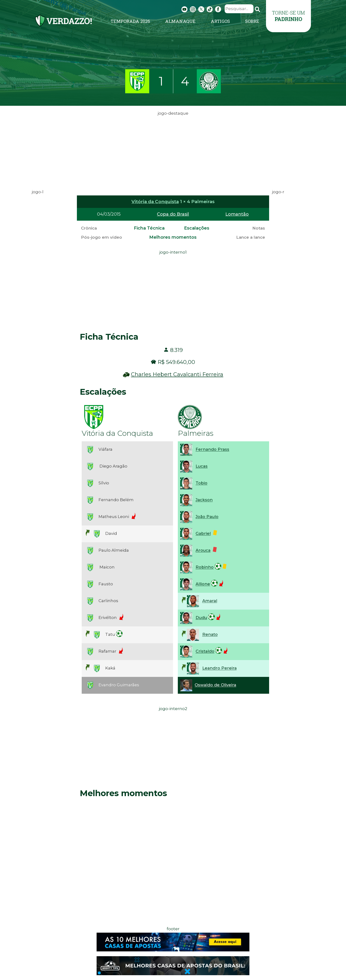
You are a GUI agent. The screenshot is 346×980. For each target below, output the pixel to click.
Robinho (205, 567)
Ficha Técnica (149, 228)
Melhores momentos (173, 237)
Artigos (220, 21)
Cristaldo (205, 651)
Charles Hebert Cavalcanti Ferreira (177, 374)
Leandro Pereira (219, 668)
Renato (210, 635)
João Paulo (207, 517)
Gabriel (203, 534)
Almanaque (180, 21)
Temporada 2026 (130, 21)
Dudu (201, 618)
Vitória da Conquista (155, 202)
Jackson (204, 500)
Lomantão (237, 214)
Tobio (201, 483)
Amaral (210, 601)
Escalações (197, 228)
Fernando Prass (212, 449)
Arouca (203, 550)
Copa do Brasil (173, 214)
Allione (203, 584)
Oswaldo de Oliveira (215, 685)
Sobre (252, 21)
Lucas (202, 466)
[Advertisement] (173, 151)
